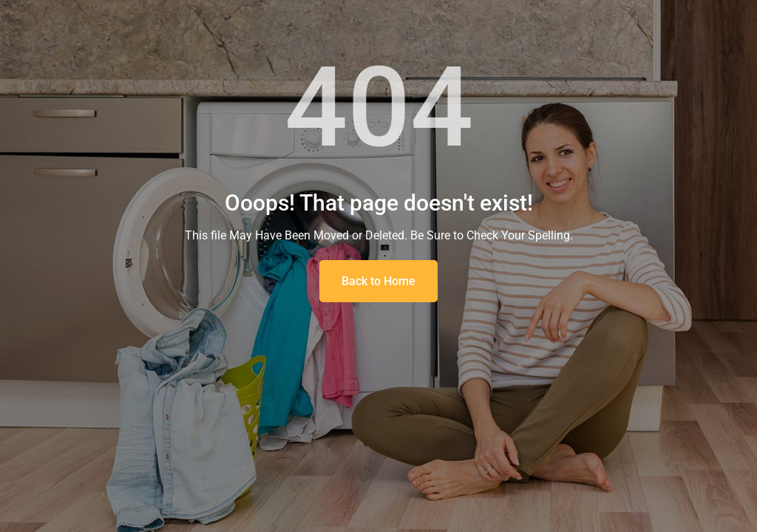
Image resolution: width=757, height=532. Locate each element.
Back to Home (378, 281)
